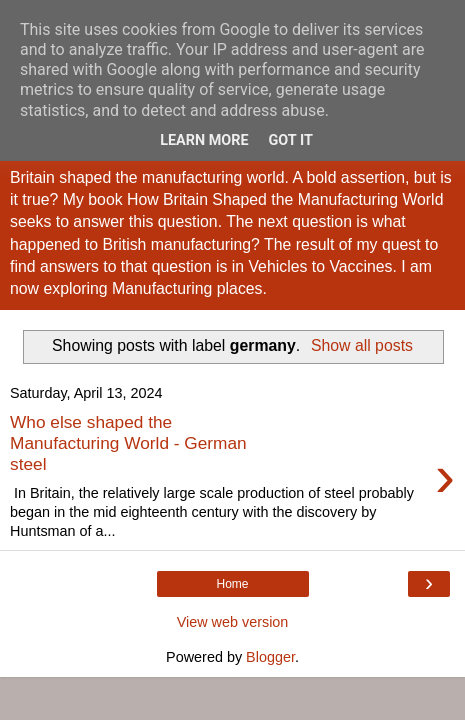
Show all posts (362, 345)
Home (232, 584)
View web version (233, 622)
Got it (291, 140)
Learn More (204, 140)
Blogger (270, 657)
